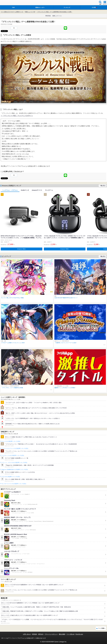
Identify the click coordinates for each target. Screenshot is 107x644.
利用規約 (35, 634)
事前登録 (48, 16)
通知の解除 (62, 634)
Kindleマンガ (25, 190)
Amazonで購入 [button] (22, 249)
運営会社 (41, 634)
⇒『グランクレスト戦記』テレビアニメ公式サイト (17, 116)
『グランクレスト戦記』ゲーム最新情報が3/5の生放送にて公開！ (54, 12)
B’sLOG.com (79, 634)
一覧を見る (102, 186)
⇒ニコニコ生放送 (8, 87)
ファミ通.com (70, 634)
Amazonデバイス (37, 190)
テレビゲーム (49, 190)
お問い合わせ (27, 634)
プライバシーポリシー (51, 634)
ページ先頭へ (102, 628)
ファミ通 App (7, 3)
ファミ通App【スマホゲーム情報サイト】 (12, 12)
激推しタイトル (57, 16)
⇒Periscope (6, 92)
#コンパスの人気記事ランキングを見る (11, 441)
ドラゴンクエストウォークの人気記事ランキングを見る (15, 448)
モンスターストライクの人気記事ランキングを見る (14, 484)
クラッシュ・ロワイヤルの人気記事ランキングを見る (15, 463)
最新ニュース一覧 (30, 12)
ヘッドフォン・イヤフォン (10, 190)
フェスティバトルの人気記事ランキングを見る (13, 455)
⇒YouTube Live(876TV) (10, 90)
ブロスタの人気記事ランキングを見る (11, 477)
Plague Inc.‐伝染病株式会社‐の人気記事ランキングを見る (15, 469)
